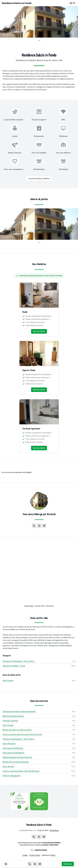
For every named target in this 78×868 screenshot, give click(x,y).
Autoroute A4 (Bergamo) (13, 753)
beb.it (53, 855)
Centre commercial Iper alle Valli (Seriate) (21, 771)
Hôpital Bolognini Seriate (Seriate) (17, 757)
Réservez (68, 864)
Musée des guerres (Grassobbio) (17, 730)
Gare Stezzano (9, 744)
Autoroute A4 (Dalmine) (13, 748)
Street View (40, 606)
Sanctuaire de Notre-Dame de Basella (19, 711)
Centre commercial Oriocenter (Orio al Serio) (22, 734)
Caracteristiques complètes (39, 179)
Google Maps (29, 606)
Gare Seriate (8, 766)
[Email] (40, 864)
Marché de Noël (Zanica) (13, 716)
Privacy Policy (35, 855)
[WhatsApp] (35, 864)
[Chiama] (30, 864)
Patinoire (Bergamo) (12, 776)
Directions (50, 606)
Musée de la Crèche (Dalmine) (16, 762)
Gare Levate (8, 681)
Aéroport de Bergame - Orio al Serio (19, 661)
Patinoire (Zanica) (10, 721)
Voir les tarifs (39, 331)
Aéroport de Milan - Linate (14, 666)
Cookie (25, 855)
